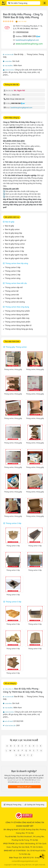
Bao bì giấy (10, 222)
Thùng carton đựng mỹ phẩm (17, 315)
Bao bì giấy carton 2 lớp (15, 251)
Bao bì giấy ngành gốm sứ (16, 240)
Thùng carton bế (12, 291)
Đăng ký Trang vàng (14, 804)
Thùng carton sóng (13, 278)
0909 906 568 (16, 103)
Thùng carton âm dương (15, 302)
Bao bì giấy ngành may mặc (16, 255)
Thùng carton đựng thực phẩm (17, 311)
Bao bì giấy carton (12, 229)
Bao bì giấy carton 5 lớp (15, 237)
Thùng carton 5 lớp (13, 267)
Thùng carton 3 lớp (13, 271)
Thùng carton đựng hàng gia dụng (19, 329)
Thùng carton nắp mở (14, 287)
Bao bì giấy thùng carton (15, 244)
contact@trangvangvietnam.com (25, 861)
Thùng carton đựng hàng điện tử (18, 325)
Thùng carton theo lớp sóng (17, 263)
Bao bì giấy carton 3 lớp (15, 247)
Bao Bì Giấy (19, 54)
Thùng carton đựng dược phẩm (18, 322)
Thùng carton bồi (12, 295)
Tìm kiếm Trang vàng (18, 3)
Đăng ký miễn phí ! (24, 787)
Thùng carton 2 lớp (13, 275)
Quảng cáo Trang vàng (36, 804)
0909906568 (22, 32)
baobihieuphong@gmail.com (27, 40)
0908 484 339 (29, 36)
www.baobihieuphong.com (29, 44)
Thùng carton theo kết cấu (16, 283)
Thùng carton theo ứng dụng (17, 307)
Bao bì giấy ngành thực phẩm (17, 258)
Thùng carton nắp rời (14, 298)
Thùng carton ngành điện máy (17, 318)
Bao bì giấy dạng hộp (14, 233)
